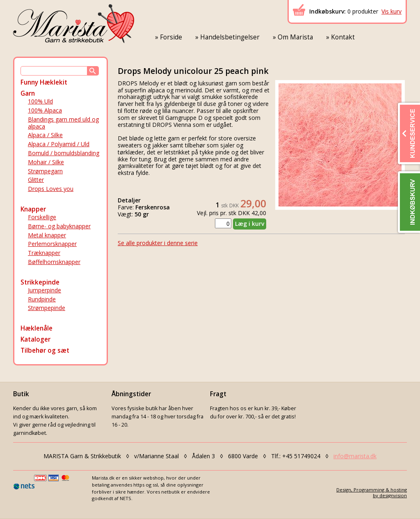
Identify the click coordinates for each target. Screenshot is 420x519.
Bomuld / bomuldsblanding (64, 153)
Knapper (33, 209)
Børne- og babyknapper (59, 226)
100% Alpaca (45, 110)
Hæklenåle (37, 328)
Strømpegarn (45, 171)
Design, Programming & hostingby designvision (372, 492)
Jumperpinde (45, 290)
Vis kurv (391, 11)
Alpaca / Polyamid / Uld (59, 144)
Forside (171, 37)
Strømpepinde (47, 308)
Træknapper (44, 253)
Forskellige (42, 217)
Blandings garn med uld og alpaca (63, 123)
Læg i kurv (250, 224)
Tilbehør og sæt (45, 350)
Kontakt (343, 37)
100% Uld (40, 101)
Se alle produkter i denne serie (158, 243)
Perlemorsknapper (52, 244)
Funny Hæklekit (44, 82)
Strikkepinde (40, 282)
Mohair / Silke (46, 162)
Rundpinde (42, 299)
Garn (28, 93)
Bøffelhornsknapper (54, 262)
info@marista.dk (355, 456)
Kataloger (35, 339)
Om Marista (295, 37)
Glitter (36, 180)
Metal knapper (47, 235)
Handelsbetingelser (230, 37)
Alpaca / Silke (45, 135)
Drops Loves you (51, 189)
